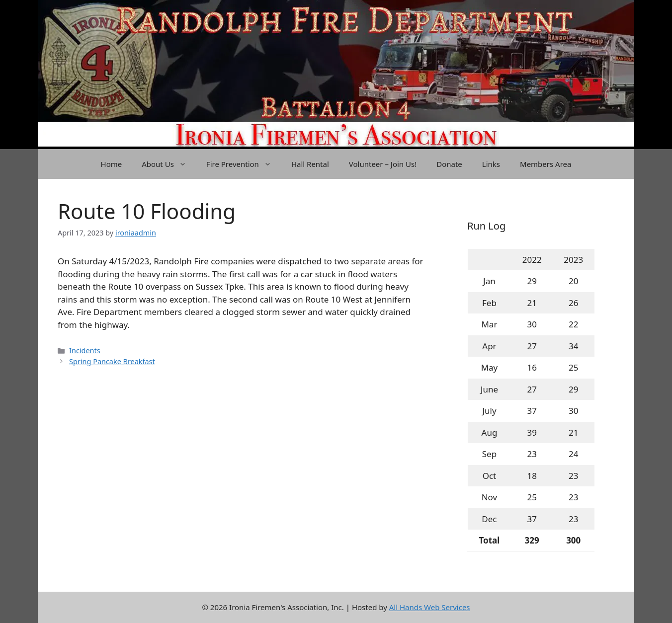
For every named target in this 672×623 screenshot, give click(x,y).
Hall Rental (310, 164)
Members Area (546, 164)
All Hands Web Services (430, 607)
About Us (169, 164)
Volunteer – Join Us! (383, 164)
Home (112, 164)
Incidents (85, 350)
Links (491, 164)
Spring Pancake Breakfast (112, 361)
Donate (449, 164)
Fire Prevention (244, 164)
